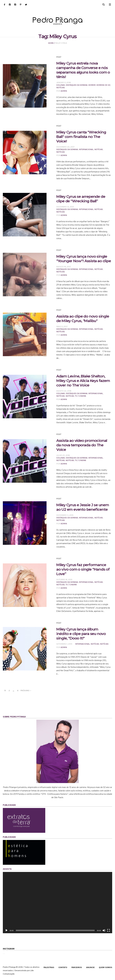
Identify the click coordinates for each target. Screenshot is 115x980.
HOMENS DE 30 (103, 85)
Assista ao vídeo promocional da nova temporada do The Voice (82, 445)
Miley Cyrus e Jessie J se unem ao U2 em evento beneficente (83, 507)
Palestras (49, 967)
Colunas (61, 85)
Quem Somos (106, 967)
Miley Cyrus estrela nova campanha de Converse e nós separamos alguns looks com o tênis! (83, 70)
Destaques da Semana (77, 85)
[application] (57, 903)
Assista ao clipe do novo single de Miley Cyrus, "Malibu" (83, 319)
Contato (63, 967)
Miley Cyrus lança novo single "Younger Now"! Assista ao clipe (84, 259)
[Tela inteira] (108, 930)
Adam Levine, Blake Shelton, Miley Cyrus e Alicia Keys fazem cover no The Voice (83, 381)
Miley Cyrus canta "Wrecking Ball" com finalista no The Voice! (81, 137)
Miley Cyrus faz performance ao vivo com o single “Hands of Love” (83, 569)
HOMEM (92, 85)
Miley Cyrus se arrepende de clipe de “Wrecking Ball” (81, 199)
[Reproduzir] (7, 930)
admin (64, 91)
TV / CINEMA (80, 396)
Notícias (61, 88)
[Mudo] (104, 930)
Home (51, 43)
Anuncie (90, 967)
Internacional (86, 149)
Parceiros (77, 967)
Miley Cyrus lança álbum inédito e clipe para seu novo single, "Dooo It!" (81, 634)
